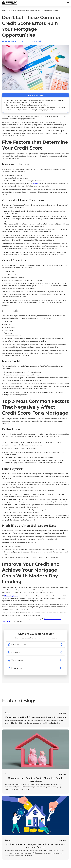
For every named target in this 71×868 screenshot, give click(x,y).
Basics (8, 713)
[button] (68, 3)
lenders (35, 184)
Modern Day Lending (12, 596)
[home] (5, 3)
